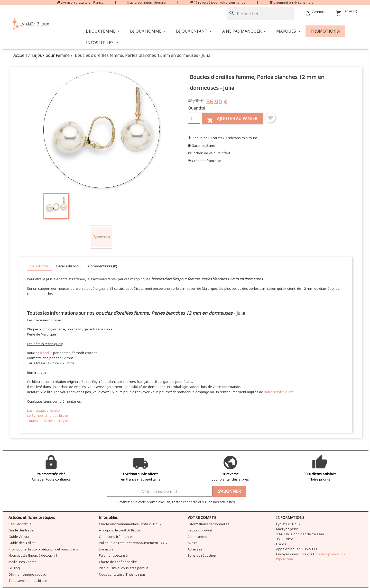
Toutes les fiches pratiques (48, 421)
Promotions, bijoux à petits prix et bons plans (43, 549)
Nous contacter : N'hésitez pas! (123, 574)
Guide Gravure (20, 537)
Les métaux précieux (44, 410)
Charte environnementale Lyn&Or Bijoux (130, 524)
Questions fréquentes (116, 537)
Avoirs (192, 543)
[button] (244, 31)
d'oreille (46, 353)
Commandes (197, 537)
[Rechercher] (261, 14)
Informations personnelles (209, 524)
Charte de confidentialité (118, 562)
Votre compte (202, 517)
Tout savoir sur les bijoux (28, 581)
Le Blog (14, 568)
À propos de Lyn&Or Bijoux (120, 530)
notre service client (279, 392)
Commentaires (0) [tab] (103, 266)
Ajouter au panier (232, 120)
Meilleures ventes (22, 562)
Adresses (195, 549)
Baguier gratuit (20, 524)
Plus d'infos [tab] (39, 266)
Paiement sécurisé (113, 555)
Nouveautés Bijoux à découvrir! (33, 555)
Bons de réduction (202, 555)
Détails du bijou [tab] (68, 266)
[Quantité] (194, 118)
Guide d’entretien (22, 530)
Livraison (106, 549)
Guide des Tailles (22, 543)
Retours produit (200, 530)
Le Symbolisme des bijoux (48, 415)
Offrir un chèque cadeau (27, 574)
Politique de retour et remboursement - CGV (133, 543)
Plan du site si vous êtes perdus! (124, 568)
